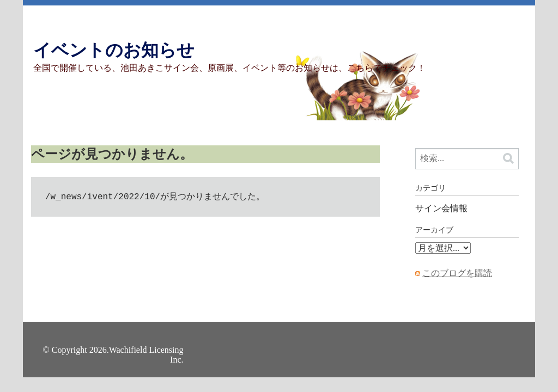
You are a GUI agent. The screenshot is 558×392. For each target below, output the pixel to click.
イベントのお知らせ (114, 50)
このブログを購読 (457, 273)
